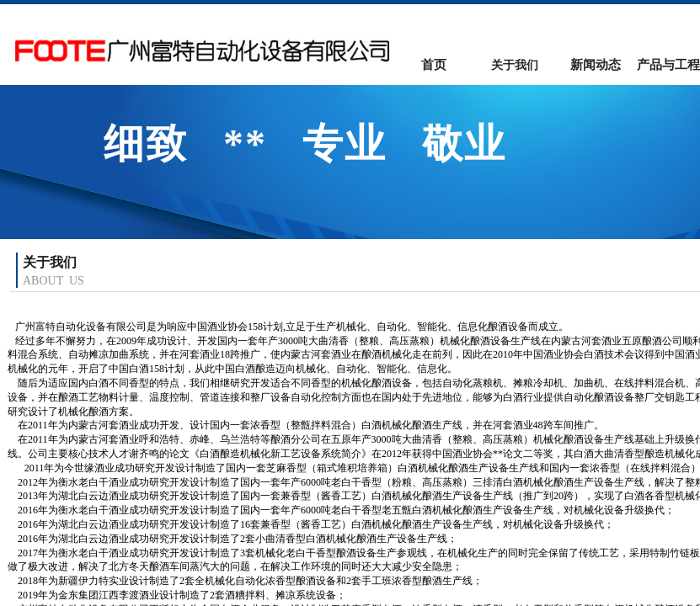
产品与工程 (668, 65)
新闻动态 (596, 65)
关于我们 (515, 65)
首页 (434, 65)
